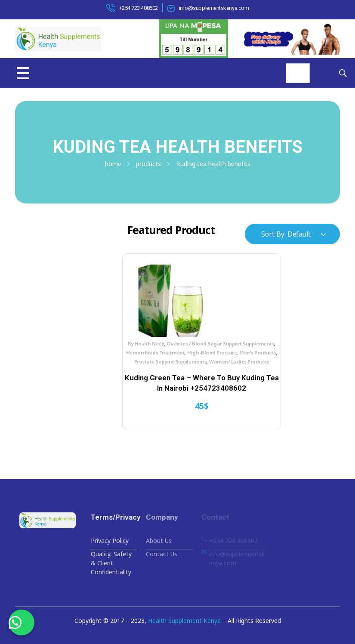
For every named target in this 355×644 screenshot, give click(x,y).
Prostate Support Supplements (187, 368)
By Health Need (147, 341)
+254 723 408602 (139, 8)
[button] (22, 622)
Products (148, 164)
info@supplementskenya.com (214, 8)
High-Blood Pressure (182, 359)
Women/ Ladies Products (176, 377)
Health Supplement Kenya (184, 621)
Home (113, 164)
